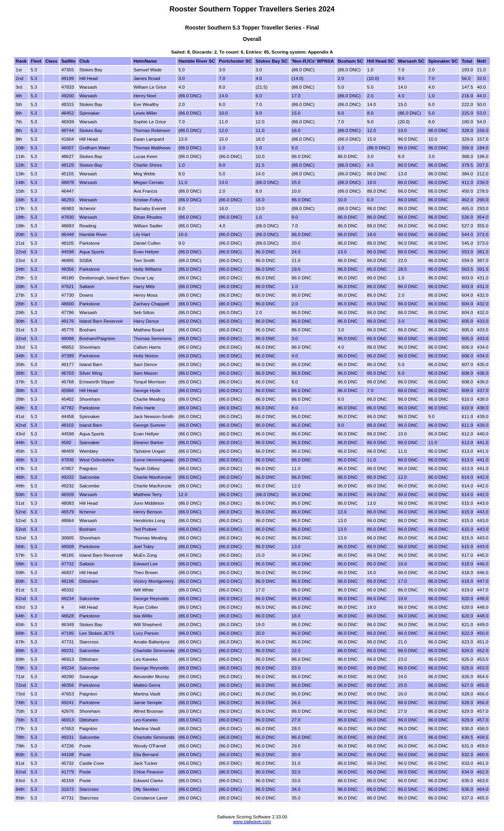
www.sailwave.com (252, 822)
